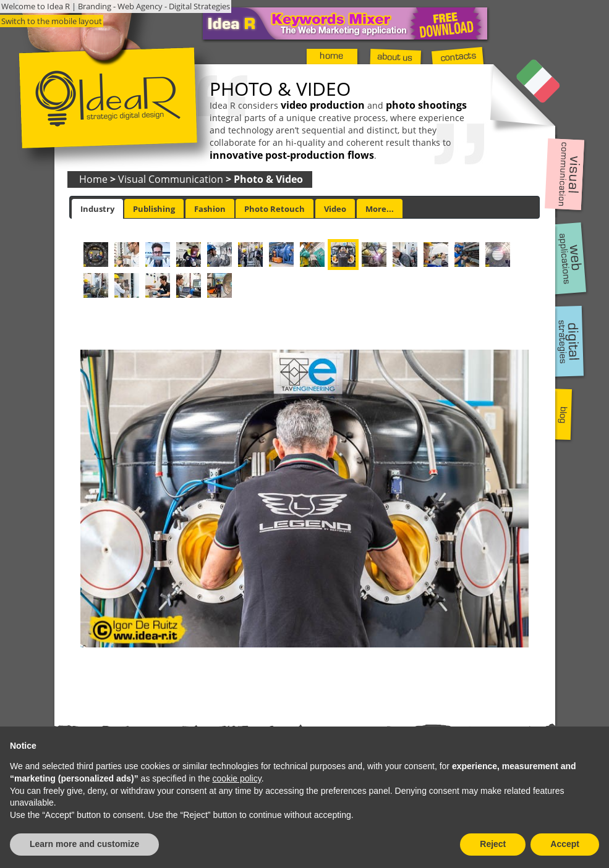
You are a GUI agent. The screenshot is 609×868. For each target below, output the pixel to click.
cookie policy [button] (237, 778)
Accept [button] (565, 844)
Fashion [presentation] (210, 209)
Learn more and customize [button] (84, 844)
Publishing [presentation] (154, 209)
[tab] (97, 209)
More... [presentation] (380, 209)
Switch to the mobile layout (52, 21)
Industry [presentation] (97, 209)
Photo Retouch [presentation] (275, 209)
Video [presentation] (335, 209)
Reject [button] (493, 844)
